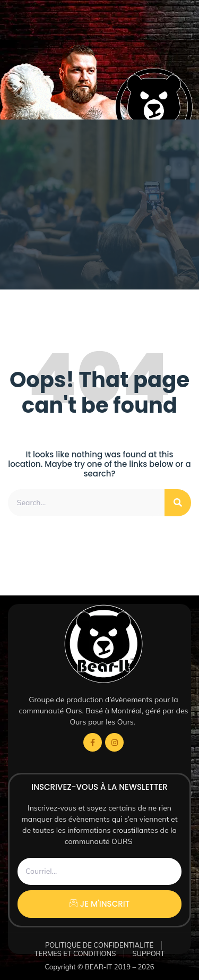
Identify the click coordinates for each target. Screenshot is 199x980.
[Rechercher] (178, 503)
